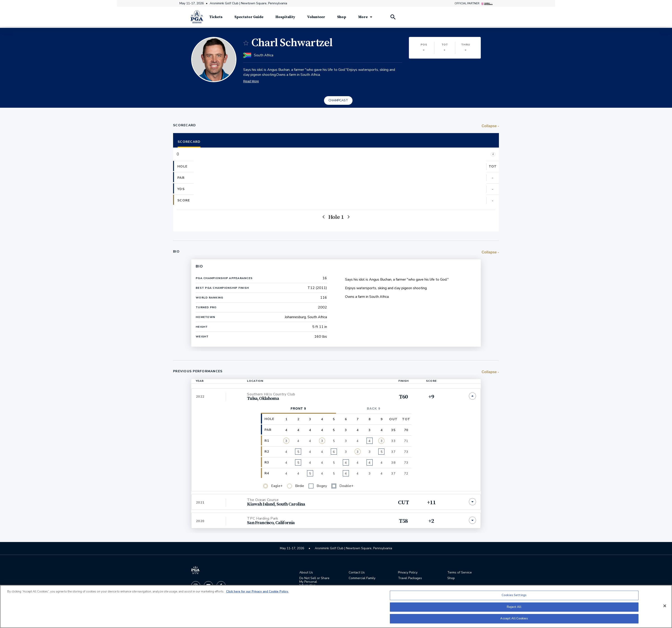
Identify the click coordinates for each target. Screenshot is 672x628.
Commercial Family (362, 579)
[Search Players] (393, 18)
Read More (251, 82)
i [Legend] (493, 155)
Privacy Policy (408, 573)
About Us (306, 573)
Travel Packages (410, 579)
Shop (451, 579)
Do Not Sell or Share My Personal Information (314, 583)
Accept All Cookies (514, 618)
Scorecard (189, 142)
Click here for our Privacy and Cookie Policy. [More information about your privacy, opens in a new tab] (257, 592)
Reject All (514, 607)
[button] (201, 184)
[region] (336, 607)
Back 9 (374, 409)
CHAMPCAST (338, 101)
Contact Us (357, 573)
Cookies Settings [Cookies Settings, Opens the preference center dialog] (514, 595)
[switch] (246, 43)
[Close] (665, 606)
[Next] (348, 217)
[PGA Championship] (197, 18)
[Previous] (324, 217)
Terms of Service (460, 573)
